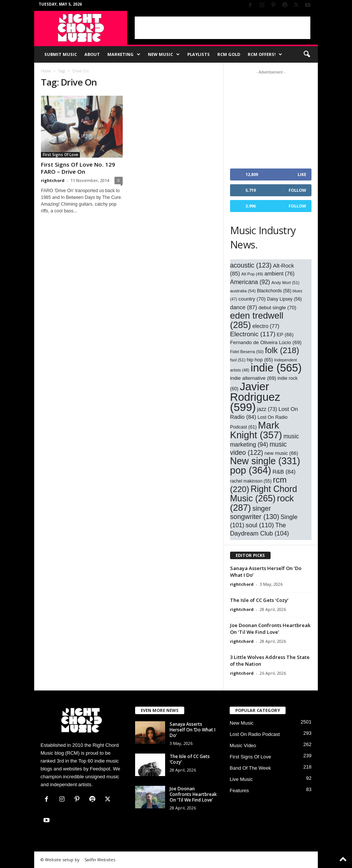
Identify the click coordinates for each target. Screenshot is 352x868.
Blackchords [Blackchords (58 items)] (274, 291)
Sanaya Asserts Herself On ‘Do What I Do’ (193, 730)
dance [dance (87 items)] (244, 307)
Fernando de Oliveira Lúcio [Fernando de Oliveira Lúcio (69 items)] (266, 342)
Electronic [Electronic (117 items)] (253, 334)
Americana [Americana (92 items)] (250, 282)
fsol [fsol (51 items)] (238, 360)
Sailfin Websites (100, 860)
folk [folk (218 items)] (282, 350)
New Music (164, 54)
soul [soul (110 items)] (260, 525)
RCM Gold (229, 54)
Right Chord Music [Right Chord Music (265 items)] (264, 494)
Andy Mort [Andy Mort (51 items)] (285, 283)
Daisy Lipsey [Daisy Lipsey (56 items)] (285, 299)
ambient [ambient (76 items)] (280, 274)
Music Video (243, 745)
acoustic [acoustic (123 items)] (251, 265)
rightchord (53, 180)
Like (302, 174)
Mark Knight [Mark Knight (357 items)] (256, 430)
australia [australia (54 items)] (243, 291)
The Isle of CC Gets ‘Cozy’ (259, 600)
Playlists (199, 54)
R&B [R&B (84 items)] (284, 472)
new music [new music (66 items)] (281, 453)
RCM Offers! (265, 54)
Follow (297, 190)
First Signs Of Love (60, 155)
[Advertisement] (223, 28)
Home (46, 71)
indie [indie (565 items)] (276, 368)
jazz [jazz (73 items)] (267, 409)
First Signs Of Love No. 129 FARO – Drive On (78, 168)
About (92, 54)
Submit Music (61, 54)
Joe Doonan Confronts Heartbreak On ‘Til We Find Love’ (270, 629)
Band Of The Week (250, 768)
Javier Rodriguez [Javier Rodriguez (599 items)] (255, 397)
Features (239, 791)
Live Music (241, 779)
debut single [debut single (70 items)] (278, 308)
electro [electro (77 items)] (266, 326)
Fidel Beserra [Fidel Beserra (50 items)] (247, 352)
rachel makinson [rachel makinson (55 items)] (251, 481)
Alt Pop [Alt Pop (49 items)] (252, 274)
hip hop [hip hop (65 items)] (260, 360)
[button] (307, 54)
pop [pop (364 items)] (251, 470)
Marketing (124, 54)
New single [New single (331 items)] (265, 461)
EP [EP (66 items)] (285, 335)
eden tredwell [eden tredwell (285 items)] (257, 320)
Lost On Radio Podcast (255, 734)
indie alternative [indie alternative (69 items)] (253, 378)
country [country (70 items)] (252, 299)
